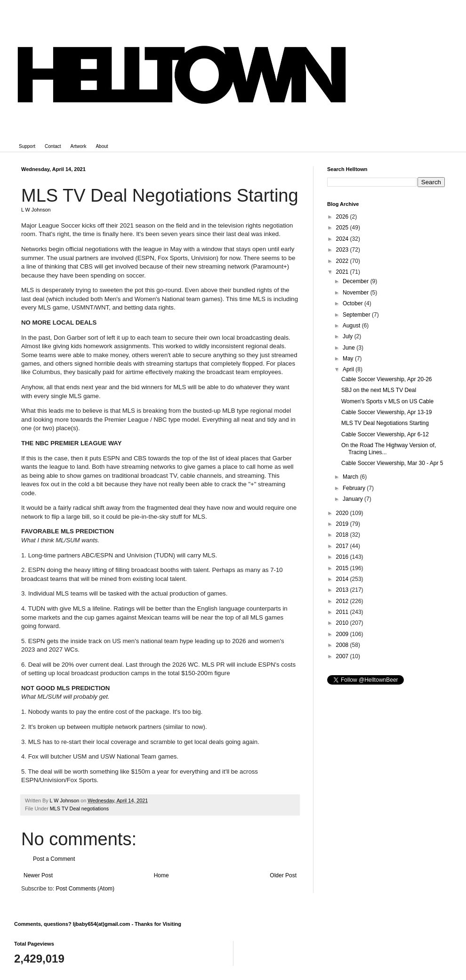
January (354, 499)
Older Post (283, 875)
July (349, 336)
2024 (343, 239)
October (354, 303)
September (357, 315)
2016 (343, 557)
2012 (343, 601)
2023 (343, 250)
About (102, 146)
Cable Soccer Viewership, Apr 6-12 (385, 434)
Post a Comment (54, 859)
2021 (343, 272)
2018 (343, 535)
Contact (53, 146)
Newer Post (38, 875)
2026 (343, 217)
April (349, 369)
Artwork (79, 146)
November (357, 293)
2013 (343, 590)
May (349, 359)
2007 (343, 656)
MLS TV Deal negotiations (79, 808)
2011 (343, 612)
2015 (343, 568)
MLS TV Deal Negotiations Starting (385, 423)
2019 (343, 524)
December (357, 281)
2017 (343, 546)
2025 (343, 228)
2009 (343, 634)
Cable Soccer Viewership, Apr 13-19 (387, 412)
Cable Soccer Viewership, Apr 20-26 (387, 379)
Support (27, 146)
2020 (343, 513)
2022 (343, 261)
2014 (343, 579)
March (351, 477)
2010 (343, 623)
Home (161, 875)
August (352, 326)
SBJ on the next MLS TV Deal (379, 390)
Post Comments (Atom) (85, 889)
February (355, 488)
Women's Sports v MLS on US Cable (387, 401)
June (349, 348)
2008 (343, 645)
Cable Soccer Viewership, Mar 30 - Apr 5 (392, 463)
